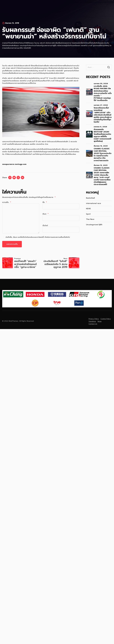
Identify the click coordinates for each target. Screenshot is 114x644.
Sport (88, 212)
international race (94, 201)
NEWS (88, 207)
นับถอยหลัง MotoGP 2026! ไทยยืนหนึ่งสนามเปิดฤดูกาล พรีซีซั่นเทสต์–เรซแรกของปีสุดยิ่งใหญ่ (102, 133)
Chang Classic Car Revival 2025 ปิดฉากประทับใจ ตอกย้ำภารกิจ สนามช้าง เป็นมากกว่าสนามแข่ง (103, 152)
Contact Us (71, 6)
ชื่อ (45, 200)
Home (23, 6)
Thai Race (90, 217)
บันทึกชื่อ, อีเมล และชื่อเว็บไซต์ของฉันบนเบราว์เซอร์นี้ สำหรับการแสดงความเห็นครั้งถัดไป (38, 235)
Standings (92, 319)
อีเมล (46, 212)
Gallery (59, 6)
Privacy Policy (94, 317)
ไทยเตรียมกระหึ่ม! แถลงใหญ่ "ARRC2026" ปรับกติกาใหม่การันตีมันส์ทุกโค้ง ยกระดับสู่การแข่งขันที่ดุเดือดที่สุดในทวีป (103, 113)
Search (109, 65)
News (51, 6)
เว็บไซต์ (45, 223)
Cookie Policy (106, 317)
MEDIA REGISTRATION (37, 6)
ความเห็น (7, 200)
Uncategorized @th (94, 222)
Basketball (90, 196)
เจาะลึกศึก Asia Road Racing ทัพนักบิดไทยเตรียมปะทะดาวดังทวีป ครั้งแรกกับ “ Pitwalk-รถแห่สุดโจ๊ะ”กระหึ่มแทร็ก (103, 91)
